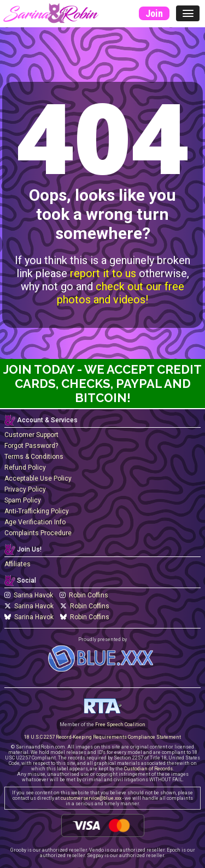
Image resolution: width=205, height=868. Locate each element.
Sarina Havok (29, 595)
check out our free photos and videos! (121, 293)
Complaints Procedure (38, 533)
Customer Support (31, 435)
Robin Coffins (84, 595)
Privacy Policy (25, 489)
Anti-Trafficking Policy (37, 511)
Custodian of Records (148, 769)
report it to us (103, 273)
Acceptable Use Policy (38, 478)
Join (154, 13)
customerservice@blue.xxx (91, 798)
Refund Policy (25, 468)
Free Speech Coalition (120, 725)
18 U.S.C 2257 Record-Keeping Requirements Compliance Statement (102, 737)
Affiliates (17, 564)
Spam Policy (23, 500)
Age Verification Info (35, 522)
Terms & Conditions (34, 457)
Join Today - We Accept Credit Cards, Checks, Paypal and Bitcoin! (102, 384)
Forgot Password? (31, 446)
